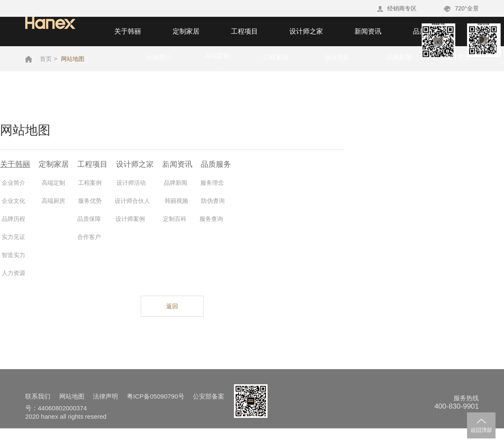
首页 (46, 59)
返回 (172, 306)
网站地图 (73, 59)
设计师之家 (306, 31)
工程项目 (244, 31)
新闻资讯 (368, 31)
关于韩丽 (128, 31)
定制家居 (186, 31)
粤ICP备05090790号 (156, 396)
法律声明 (105, 396)
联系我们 (38, 396)
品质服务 (426, 31)
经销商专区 (397, 8)
